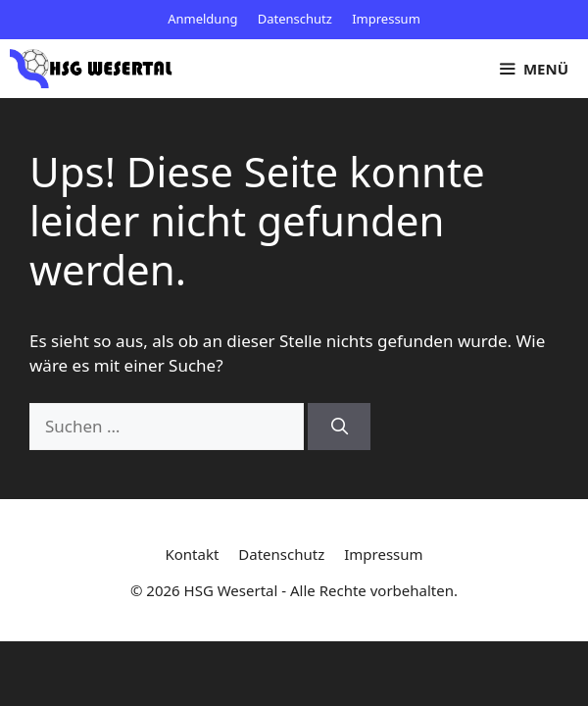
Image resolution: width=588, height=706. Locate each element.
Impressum (386, 19)
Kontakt (192, 554)
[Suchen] (339, 427)
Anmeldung (202, 19)
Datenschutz (295, 19)
